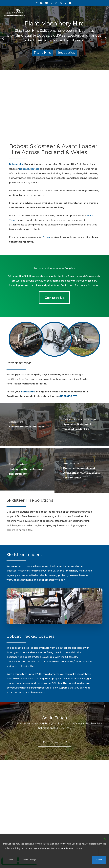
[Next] (105, 38)
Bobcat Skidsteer (29, 169)
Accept (99, 860)
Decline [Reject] (10, 860)
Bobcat (47, 237)
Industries (66, 52)
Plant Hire (43, 52)
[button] (103, 12)
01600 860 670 (68, 396)
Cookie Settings (29, 860)
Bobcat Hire (28, 392)
